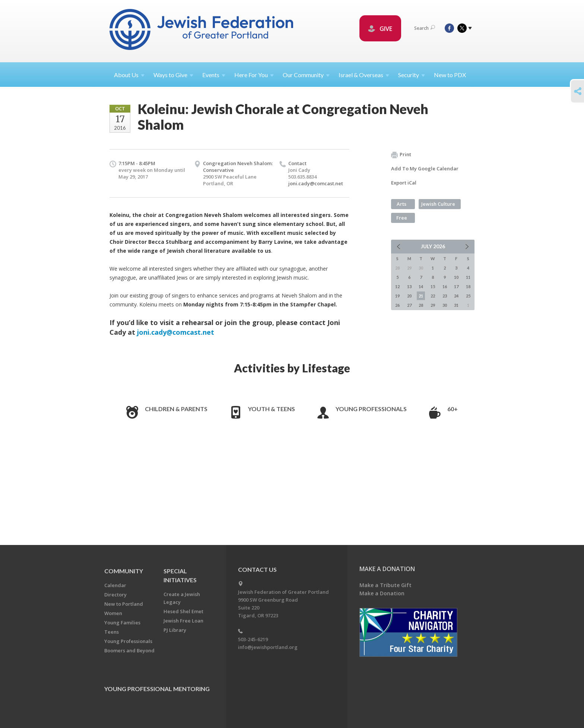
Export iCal (404, 183)
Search (425, 28)
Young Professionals (371, 409)
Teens (112, 632)
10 (456, 277)
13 (409, 286)
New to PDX (450, 75)
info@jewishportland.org (268, 647)
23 (445, 296)
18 (468, 286)
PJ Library (175, 630)
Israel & (364, 75)
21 (421, 296)
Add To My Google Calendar (425, 168)
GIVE (380, 29)
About (129, 75)
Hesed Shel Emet (183, 611)
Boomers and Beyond (129, 650)
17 (456, 286)
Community (124, 571)
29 (433, 305)
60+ (453, 409)
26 (397, 305)
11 (468, 277)
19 (397, 296)
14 (421, 286)
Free (402, 218)
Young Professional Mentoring (157, 689)
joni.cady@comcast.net (316, 183)
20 (409, 296)
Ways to (173, 75)
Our (306, 75)
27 (409, 305)
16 (445, 286)
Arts (401, 204)
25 (468, 296)
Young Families (122, 623)
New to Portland (124, 604)
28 (421, 305)
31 (456, 305)
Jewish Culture (438, 204)
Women (113, 613)
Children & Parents (176, 409)
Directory (115, 595)
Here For (254, 75)
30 (445, 305)
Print (401, 155)
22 (433, 296)
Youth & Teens (272, 409)
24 (456, 296)
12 (397, 286)
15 (433, 286)
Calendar (115, 585)
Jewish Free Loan (183, 621)
